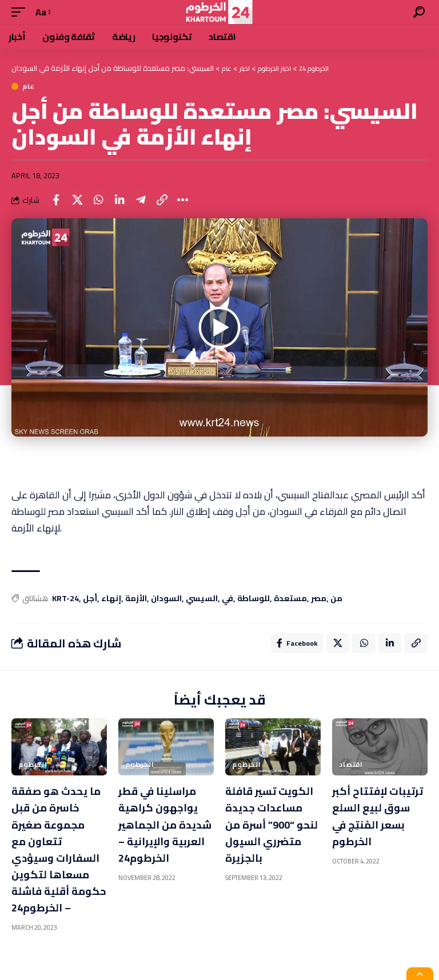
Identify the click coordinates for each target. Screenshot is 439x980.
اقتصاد (351, 767)
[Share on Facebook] (56, 200)
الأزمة (136, 599)
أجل (90, 599)
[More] (183, 200)
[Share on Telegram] (141, 200)
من (336, 599)
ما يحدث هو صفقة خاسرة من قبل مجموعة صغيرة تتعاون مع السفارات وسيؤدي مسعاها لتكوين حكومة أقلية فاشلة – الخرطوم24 (58, 860)
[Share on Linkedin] (119, 200)
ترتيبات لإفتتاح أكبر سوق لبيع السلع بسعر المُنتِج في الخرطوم (370, 827)
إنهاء (111, 599)
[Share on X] (77, 200)
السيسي (202, 599)
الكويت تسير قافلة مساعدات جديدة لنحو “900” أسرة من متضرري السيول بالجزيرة (270, 827)
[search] (419, 12)
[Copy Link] (162, 200)
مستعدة (290, 599)
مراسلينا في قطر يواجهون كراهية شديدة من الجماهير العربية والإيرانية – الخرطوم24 (162, 835)
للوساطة (254, 599)
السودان (166, 599)
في (228, 599)
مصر (319, 599)
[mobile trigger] (21, 12)
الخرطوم (33, 767)
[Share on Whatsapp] (98, 200)
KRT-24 (65, 599)
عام (29, 86)
